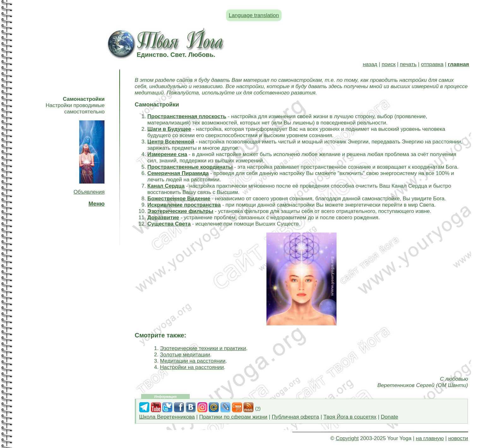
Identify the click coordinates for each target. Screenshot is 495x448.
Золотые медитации (185, 355)
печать (408, 64)
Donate (389, 417)
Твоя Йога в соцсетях (350, 417)
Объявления (89, 192)
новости (458, 438)
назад (370, 64)
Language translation (254, 15)
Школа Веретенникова (167, 417)
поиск (389, 64)
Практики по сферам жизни (233, 417)
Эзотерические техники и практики (203, 348)
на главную (430, 438)
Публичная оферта (295, 417)
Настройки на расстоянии (192, 367)
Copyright (347, 438)
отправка (432, 64)
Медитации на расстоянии (193, 361)
